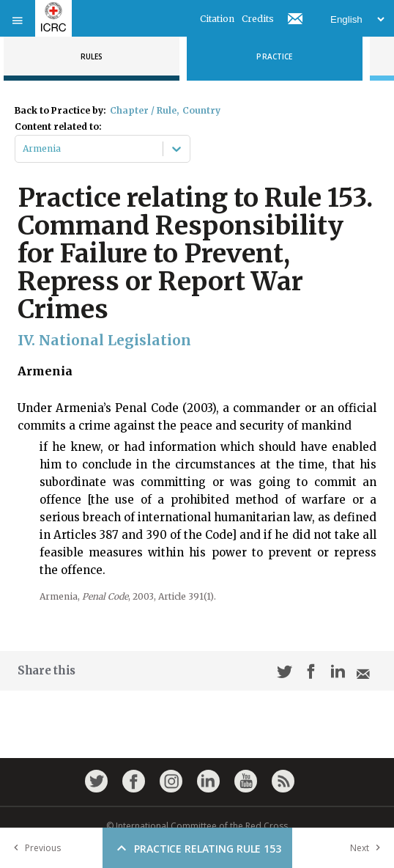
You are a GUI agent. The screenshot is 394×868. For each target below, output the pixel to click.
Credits (258, 19)
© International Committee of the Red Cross (197, 826)
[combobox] (24, 149)
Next (368, 848)
